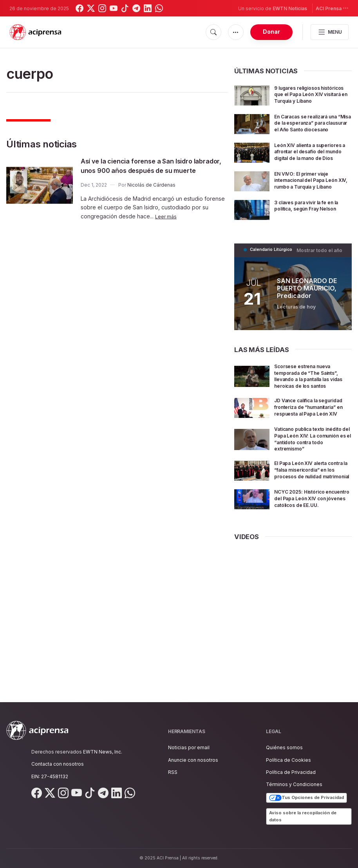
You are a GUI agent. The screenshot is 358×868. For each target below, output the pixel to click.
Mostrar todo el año (322, 271)
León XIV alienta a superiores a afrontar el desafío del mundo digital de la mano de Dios (309, 166)
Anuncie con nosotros (193, 760)
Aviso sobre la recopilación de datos (303, 816)
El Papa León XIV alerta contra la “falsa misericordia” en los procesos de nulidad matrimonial (306, 510)
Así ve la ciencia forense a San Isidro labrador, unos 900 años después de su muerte (153, 170)
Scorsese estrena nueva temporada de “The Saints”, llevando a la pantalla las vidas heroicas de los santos (312, 400)
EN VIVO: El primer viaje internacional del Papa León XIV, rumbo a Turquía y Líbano (313, 200)
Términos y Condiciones (294, 784)
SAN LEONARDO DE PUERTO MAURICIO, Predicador (303, 310)
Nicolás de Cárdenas (151, 194)
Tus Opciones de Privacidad (306, 798)
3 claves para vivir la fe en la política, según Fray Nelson (310, 231)
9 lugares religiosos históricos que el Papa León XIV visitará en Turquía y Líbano (312, 97)
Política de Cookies (288, 760)
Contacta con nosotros (58, 764)
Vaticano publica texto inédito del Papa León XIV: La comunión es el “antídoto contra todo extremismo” (312, 472)
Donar (271, 32)
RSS (173, 772)
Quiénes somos (284, 747)
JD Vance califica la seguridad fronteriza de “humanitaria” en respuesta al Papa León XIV (312, 438)
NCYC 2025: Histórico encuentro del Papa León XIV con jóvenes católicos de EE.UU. (310, 547)
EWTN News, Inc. (103, 752)
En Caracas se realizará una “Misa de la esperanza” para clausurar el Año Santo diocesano (313, 132)
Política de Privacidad (291, 772)
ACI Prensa (332, 8)
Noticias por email (189, 747)
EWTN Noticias (290, 8)
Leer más (167, 226)
